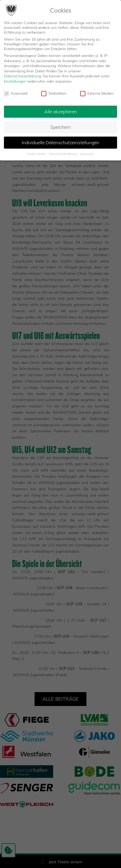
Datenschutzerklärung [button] (63, 153)
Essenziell (16, 92)
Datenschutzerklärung (22, 75)
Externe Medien (97, 92)
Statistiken (54, 92)
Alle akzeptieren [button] (61, 110)
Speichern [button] (60, 126)
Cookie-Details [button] (37, 153)
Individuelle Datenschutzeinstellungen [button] (60, 141)
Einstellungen (15, 80)
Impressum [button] (87, 153)
